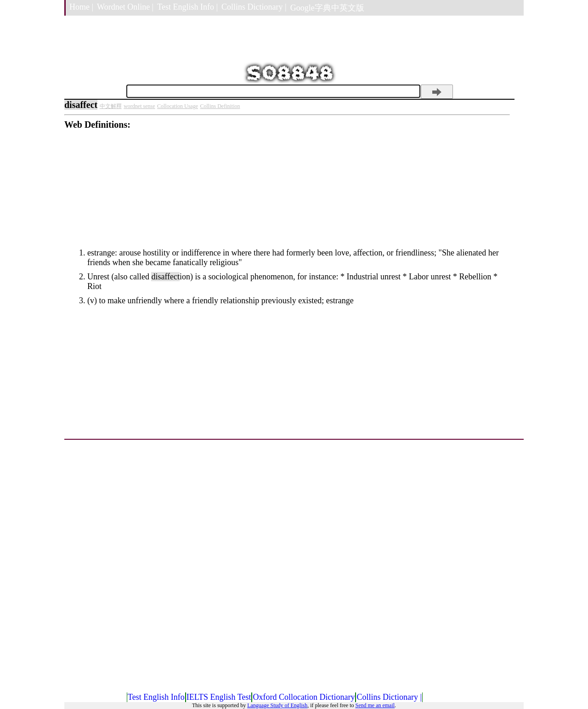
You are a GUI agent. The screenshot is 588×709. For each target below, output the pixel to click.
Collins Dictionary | (254, 7)
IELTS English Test (219, 697)
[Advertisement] (287, 194)
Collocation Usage (178, 106)
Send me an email (375, 705)
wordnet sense (139, 106)
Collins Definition (220, 106)
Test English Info (156, 697)
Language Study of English (277, 705)
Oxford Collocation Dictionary (304, 697)
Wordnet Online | (125, 7)
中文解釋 (111, 106)
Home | (81, 7)
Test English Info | (187, 7)
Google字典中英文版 (327, 8)
